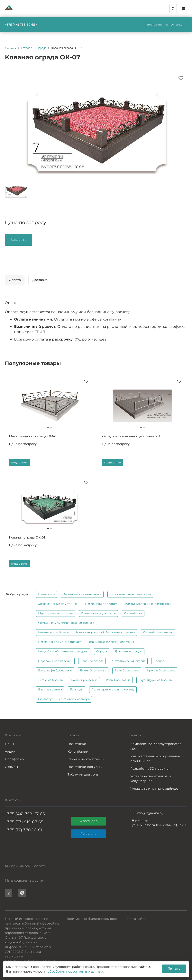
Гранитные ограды (129, 651)
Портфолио (14, 759)
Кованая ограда (92, 661)
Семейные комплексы (86, 759)
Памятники (46, 594)
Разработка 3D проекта (149, 769)
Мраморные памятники (56, 613)
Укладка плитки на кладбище (154, 789)
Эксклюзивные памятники (58, 604)
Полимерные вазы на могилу (113, 689)
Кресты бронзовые (161, 670)
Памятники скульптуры (98, 613)
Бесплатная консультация (166, 25)
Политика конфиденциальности (31, 961)
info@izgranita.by (150, 813)
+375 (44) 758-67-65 (20, 25)
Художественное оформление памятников (155, 759)
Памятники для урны (85, 767)
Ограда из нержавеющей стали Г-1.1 (131, 436)
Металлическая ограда (129, 661)
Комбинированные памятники (148, 604)
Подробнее (19, 463)
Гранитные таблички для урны (111, 642)
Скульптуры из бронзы (155, 680)
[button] (48, 427)
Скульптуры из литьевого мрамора (64, 699)
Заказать (19, 240)
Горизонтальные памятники (130, 594)
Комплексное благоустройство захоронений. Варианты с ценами (87, 632)
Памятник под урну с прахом (60, 642)
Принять (174, 969)
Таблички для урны (83, 774)
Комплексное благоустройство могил (156, 746)
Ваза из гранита (50, 689)
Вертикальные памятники (82, 594)
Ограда (102, 651)
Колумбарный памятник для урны (63, 651)
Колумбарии (133, 613)
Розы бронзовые (118, 680)
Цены (9, 744)
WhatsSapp (88, 821)
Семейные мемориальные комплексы (66, 623)
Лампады (77, 689)
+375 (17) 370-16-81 (23, 830)
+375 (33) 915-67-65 (24, 822)
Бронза (159, 661)
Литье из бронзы (51, 680)
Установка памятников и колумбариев (151, 779)
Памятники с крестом (101, 604)
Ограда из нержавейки (55, 661)
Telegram (88, 834)
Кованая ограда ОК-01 (27, 537)
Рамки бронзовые (84, 680)
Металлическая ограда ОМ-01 (33, 436)
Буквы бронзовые (93, 670)
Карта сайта (136, 919)
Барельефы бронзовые (55, 670)
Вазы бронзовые (127, 670)
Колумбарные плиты (158, 632)
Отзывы (11, 767)
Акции (10, 752)
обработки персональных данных (75, 971)
